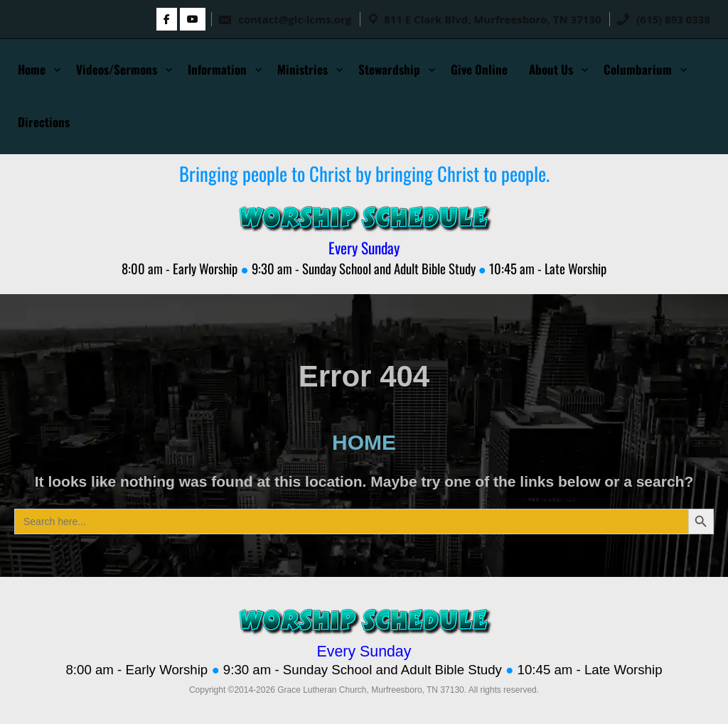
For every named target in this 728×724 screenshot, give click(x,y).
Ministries (303, 69)
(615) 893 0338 (663, 19)
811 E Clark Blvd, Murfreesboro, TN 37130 (492, 19)
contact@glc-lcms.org (284, 19)
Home (32, 69)
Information (217, 69)
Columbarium (638, 69)
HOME (364, 442)
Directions (44, 122)
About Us (551, 69)
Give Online (479, 69)
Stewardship (389, 69)
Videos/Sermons (117, 69)
